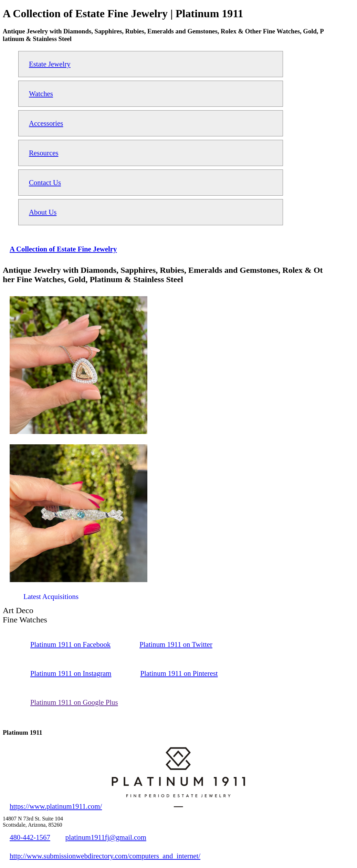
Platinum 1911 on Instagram (71, 673)
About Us (43, 212)
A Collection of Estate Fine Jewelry (63, 249)
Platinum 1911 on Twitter (176, 644)
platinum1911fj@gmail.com (106, 837)
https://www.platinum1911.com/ (56, 806)
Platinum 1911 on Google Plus (74, 702)
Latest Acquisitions (51, 596)
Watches (41, 94)
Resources (44, 153)
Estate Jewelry (50, 64)
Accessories (46, 123)
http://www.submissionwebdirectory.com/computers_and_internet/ (105, 856)
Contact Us (45, 182)
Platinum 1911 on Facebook (70, 644)
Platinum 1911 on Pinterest (179, 673)
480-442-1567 (30, 837)
